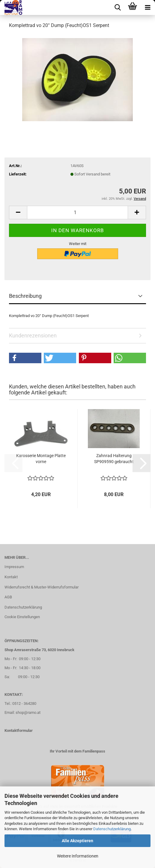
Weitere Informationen (78, 856)
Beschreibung (25, 296)
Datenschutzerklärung (112, 829)
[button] (18, 213)
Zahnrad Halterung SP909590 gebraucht (114, 459)
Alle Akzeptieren (77, 841)
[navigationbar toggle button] (148, 7)
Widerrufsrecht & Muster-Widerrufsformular (42, 587)
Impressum (14, 567)
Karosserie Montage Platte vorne (41, 459)
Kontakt (11, 577)
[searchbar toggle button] (118, 7)
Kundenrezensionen (33, 335)
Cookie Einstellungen (22, 617)
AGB (8, 597)
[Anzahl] (77, 213)
